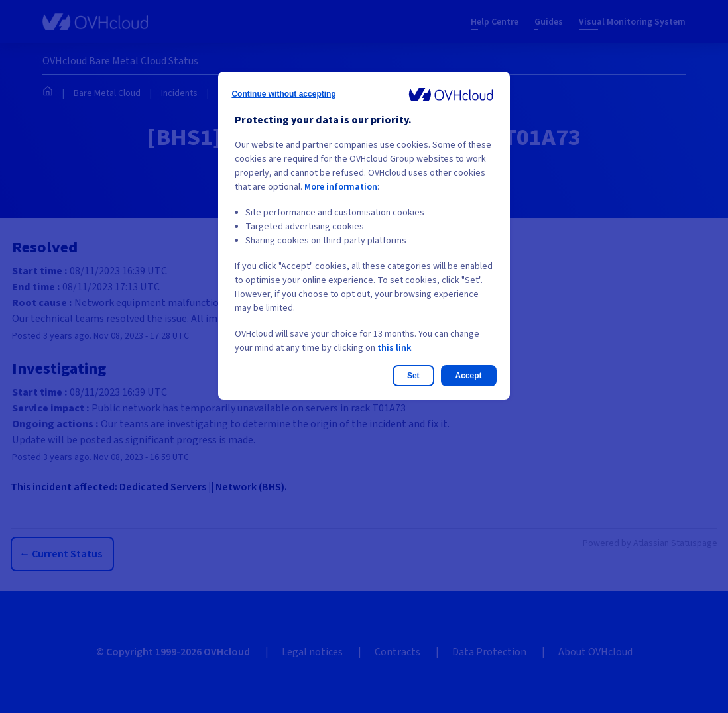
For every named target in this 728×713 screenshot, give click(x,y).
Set (413, 376)
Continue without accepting (283, 94)
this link (394, 348)
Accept (469, 376)
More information (341, 187)
